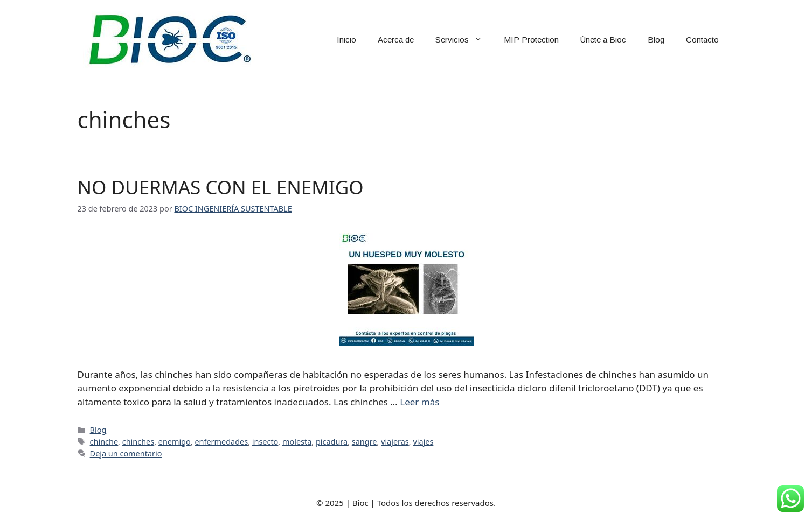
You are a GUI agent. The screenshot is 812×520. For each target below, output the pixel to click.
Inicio (346, 40)
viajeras (395, 442)
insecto (265, 442)
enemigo (175, 442)
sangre (365, 442)
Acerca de (396, 40)
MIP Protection (531, 40)
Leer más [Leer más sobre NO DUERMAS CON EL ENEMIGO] (419, 402)
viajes (423, 442)
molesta (297, 442)
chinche (104, 442)
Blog (656, 40)
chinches (138, 442)
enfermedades (221, 442)
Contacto (702, 40)
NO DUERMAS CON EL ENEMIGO (221, 187)
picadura (332, 442)
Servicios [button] (464, 40)
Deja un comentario (126, 454)
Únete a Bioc (603, 40)
